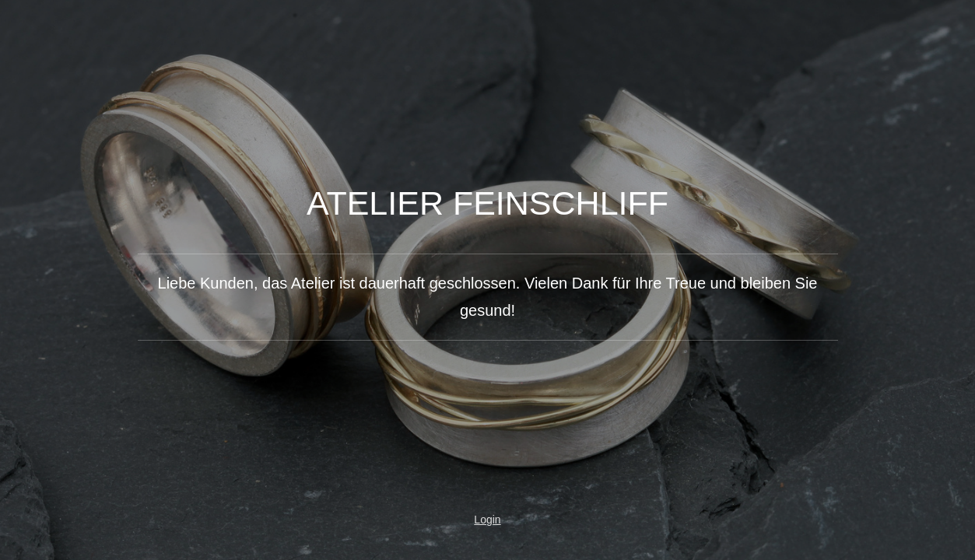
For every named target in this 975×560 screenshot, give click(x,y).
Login (487, 520)
